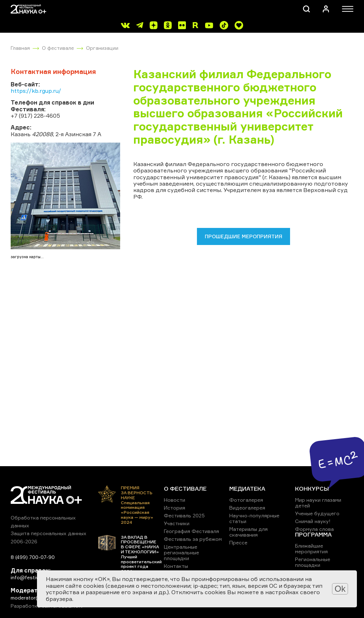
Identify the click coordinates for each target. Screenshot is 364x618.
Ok (340, 589)
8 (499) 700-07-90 (33, 557)
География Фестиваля (191, 531)
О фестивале (58, 48)
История (175, 508)
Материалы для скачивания (248, 532)
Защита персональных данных (49, 533)
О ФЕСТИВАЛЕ (185, 489)
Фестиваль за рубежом (193, 539)
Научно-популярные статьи (254, 518)
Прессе (238, 542)
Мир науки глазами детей (318, 503)
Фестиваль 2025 (184, 515)
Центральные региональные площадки (181, 552)
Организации (102, 48)
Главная (20, 48)
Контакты (176, 566)
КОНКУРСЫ (312, 489)
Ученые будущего (317, 513)
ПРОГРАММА (313, 534)
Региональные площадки (313, 562)
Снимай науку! (313, 521)
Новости (175, 500)
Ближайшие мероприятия (311, 548)
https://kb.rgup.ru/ (36, 91)
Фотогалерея (246, 500)
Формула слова (314, 529)
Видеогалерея (247, 508)
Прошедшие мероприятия (243, 236)
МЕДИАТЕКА (247, 489)
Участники (177, 523)
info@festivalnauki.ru (36, 577)
